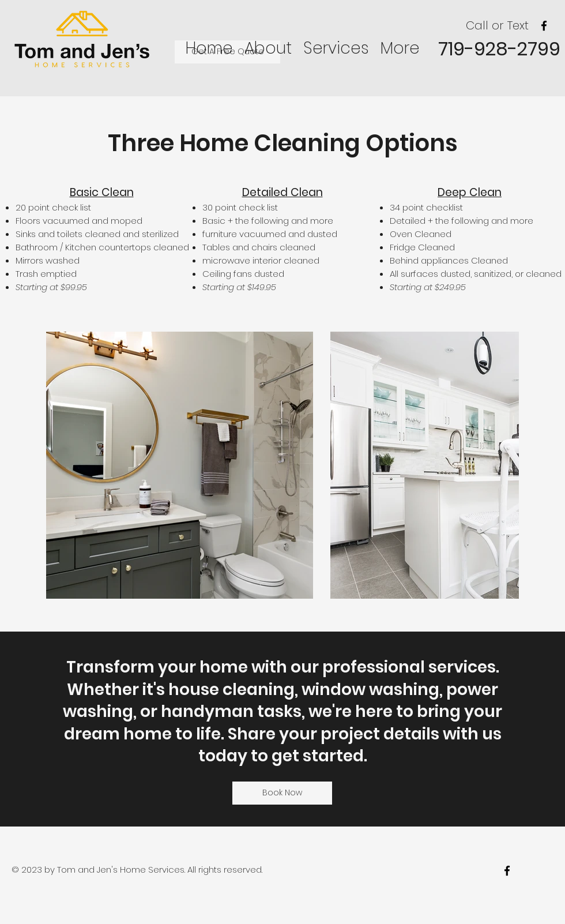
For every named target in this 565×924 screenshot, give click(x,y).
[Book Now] (282, 793)
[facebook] (544, 26)
